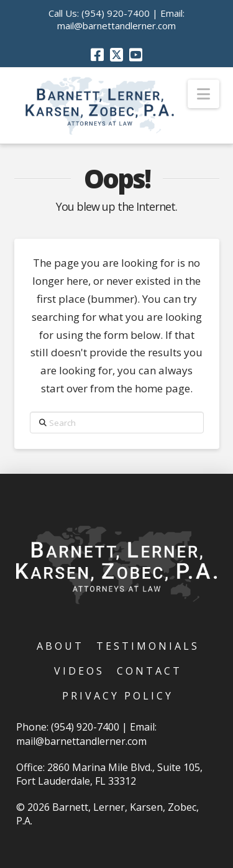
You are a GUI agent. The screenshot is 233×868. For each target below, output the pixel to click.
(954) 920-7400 (116, 13)
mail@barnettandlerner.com (116, 25)
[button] (203, 94)
